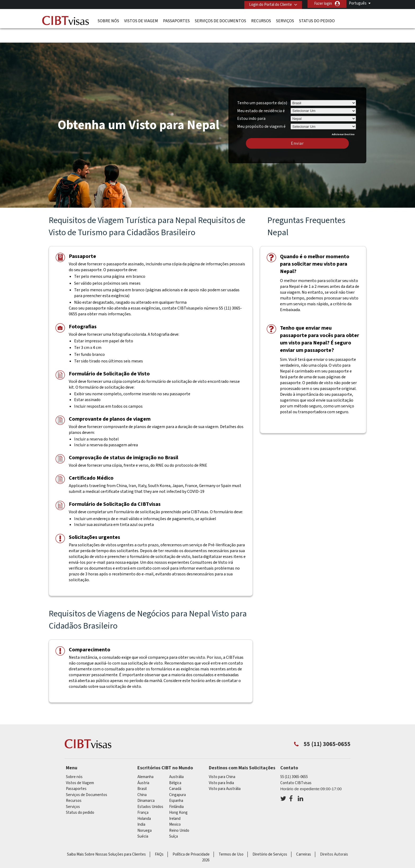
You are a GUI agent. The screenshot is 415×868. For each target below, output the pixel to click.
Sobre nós (108, 20)
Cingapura (177, 779)
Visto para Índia (221, 767)
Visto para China (222, 761)
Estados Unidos (150, 791)
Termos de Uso (231, 838)
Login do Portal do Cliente (269, 4)
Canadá (175, 773)
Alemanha (145, 761)
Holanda (144, 803)
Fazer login (323, 4)
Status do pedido (317, 20)
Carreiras (304, 838)
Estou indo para (251, 103)
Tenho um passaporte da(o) (262, 87)
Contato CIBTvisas (296, 767)
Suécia (143, 821)
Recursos (261, 20)
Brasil (142, 773)
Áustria (143, 767)
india (141, 809)
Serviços (285, 20)
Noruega (145, 814)
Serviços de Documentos (220, 20)
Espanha (176, 785)
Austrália (176, 761)
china (142, 779)
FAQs (159, 838)
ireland (175, 803)
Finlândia (176, 791)
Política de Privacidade (191, 838)
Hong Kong (178, 797)
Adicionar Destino (343, 118)
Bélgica (175, 767)
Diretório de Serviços (270, 838)
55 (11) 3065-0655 (294, 761)
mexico (175, 809)
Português (358, 3)
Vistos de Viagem (141, 20)
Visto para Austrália (225, 773)
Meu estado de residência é (261, 95)
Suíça (173, 821)
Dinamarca (146, 785)
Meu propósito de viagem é (261, 110)
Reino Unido (179, 814)
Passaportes (176, 20)
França (143, 797)
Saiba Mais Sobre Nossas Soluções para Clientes (106, 838)
